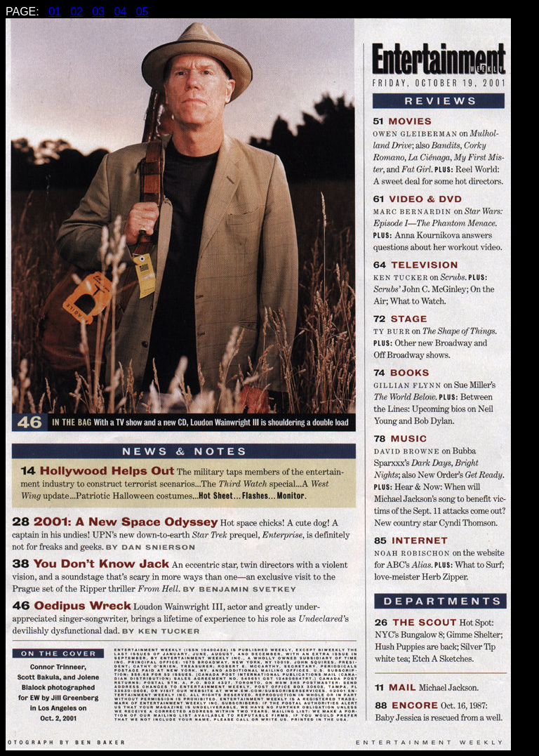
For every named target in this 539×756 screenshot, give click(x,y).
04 (120, 12)
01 (55, 12)
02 (76, 12)
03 (98, 12)
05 (142, 12)
